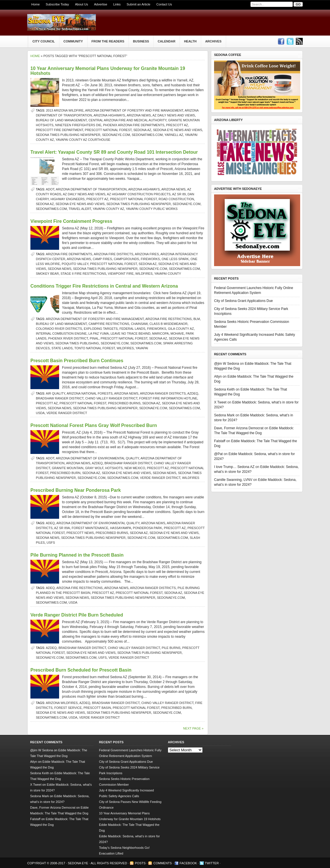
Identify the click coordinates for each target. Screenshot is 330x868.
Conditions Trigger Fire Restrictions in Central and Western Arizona (104, 286)
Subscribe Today (57, 4)
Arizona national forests (90, 393)
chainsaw (139, 324)
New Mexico (135, 468)
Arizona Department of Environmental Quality (98, 458)
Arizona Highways (109, 115)
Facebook (188, 863)
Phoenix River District (68, 338)
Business (141, 41)
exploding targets (101, 329)
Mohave (177, 333)
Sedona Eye (78, 863)
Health (190, 41)
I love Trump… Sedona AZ (234, 467)
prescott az (177, 125)
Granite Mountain (68, 468)
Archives (213, 41)
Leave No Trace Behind (130, 333)
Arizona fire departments (69, 254)
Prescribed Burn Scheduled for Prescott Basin (81, 670)
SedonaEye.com (116, 135)
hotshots (114, 468)
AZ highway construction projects (139, 194)
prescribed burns (124, 403)
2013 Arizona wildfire (65, 110)
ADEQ (50, 523)
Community (73, 41)
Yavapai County (167, 274)
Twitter (212, 863)
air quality (56, 393)
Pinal (94, 338)
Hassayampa (120, 528)
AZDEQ (193, 393)
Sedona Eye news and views (177, 130)
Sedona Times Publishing (77, 343)
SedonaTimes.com (147, 135)
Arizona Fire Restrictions (168, 319)
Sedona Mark (224, 415)
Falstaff (220, 441)
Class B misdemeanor (169, 324)
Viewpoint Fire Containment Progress (71, 221)
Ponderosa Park (147, 528)
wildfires (144, 274)
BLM (197, 319)
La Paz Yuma (99, 333)
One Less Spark (175, 259)
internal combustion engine (61, 333)
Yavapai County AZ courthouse (83, 140)
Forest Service (68, 708)
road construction (176, 199)
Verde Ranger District (67, 413)
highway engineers (68, 199)
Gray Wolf (94, 468)
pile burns (171, 648)
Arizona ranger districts (163, 393)
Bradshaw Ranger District (60, 398)
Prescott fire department (59, 130)
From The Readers (108, 41)
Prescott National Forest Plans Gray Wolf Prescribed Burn (94, 425)
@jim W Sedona (227, 364)
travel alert (80, 209)
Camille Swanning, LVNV (233, 480)
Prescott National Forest (108, 130)
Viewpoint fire (121, 274)
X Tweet (220, 402)
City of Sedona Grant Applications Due (243, 301)
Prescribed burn (65, 473)
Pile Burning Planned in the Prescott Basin (77, 555)
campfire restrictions (109, 324)
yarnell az (174, 135)
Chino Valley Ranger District (111, 398)
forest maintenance (90, 528)
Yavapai (142, 348)
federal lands (132, 329)
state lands (62, 348)
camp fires (102, 259)
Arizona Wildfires (62, 703)
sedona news (60, 269)
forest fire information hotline (168, 398)
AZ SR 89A (62, 528)
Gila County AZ (181, 329)
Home (35, 4)
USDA (40, 413)
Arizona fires (147, 254)
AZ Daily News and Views (174, 115)
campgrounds (126, 259)
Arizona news (139, 115)
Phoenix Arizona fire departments (134, 125)
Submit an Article (138, 4)
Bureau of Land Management (61, 120)
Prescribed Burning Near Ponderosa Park (76, 490)
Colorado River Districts (59, 329)
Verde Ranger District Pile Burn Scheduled (77, 615)
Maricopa (160, 333)
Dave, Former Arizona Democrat (239, 428)
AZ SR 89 (179, 194)
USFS (51, 543)
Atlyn (218, 377)
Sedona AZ (142, 130)
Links (117, 4)
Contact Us (164, 4)
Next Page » (193, 728)
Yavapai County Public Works (152, 209)
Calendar (166, 41)
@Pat (218, 454)
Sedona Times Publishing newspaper (68, 135)
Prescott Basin (97, 708)
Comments (162, 863)
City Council (44, 41)
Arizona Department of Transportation (91, 189)
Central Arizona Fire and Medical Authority (127, 120)
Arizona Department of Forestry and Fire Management (134, 110)
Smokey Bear (47, 274)
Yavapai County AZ (108, 209)
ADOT (50, 189)
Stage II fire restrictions (83, 274)
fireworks (151, 259)
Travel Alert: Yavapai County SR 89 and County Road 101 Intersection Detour (114, 152)
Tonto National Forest (95, 348)
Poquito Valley (75, 264)
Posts (140, 863)
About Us (81, 4)
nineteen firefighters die (78, 125)
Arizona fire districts (114, 254)
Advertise (101, 4)
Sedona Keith (224, 389)
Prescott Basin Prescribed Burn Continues (77, 361)
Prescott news (80, 533)
